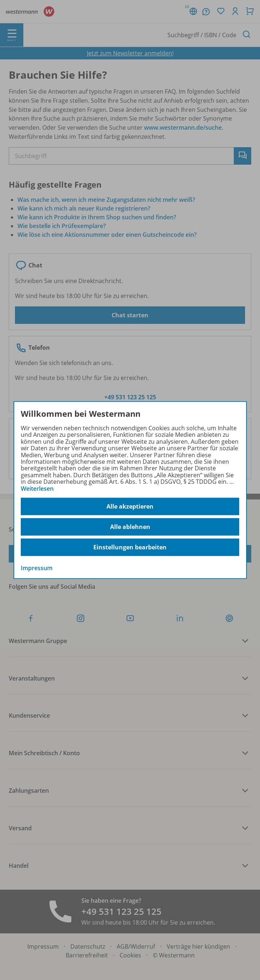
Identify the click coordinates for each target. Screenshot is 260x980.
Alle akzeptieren (130, 506)
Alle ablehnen (130, 527)
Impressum (37, 568)
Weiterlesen (37, 489)
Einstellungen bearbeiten (130, 547)
